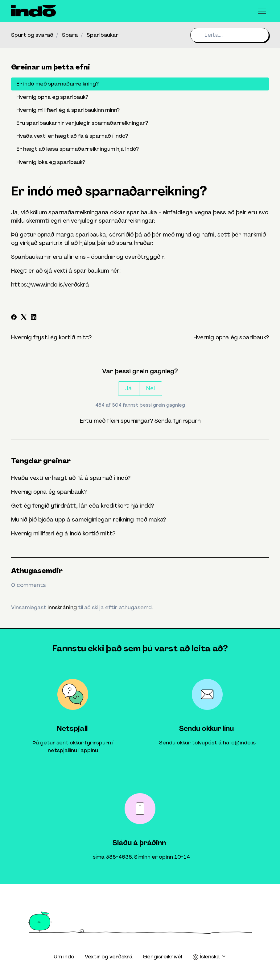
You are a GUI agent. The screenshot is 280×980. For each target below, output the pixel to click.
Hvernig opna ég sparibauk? (231, 337)
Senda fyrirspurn (177, 421)
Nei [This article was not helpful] (150, 388)
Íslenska (209, 957)
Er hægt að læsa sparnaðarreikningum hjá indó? (78, 149)
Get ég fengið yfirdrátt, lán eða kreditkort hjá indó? (82, 506)
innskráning (62, 607)
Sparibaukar (103, 35)
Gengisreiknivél (162, 957)
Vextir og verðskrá (109, 957)
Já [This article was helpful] (129, 388)
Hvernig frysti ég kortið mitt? (51, 337)
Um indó (64, 957)
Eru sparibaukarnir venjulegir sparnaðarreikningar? (82, 123)
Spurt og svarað (32, 35)
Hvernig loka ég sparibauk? (51, 162)
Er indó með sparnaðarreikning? (58, 84)
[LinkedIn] (34, 318)
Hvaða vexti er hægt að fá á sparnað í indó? (71, 478)
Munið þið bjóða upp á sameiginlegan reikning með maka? (89, 520)
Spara (70, 35)
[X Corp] (24, 318)
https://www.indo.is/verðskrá (50, 285)
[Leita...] (230, 35)
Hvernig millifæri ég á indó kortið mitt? (63, 534)
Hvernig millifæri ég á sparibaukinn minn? (68, 110)
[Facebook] (14, 318)
